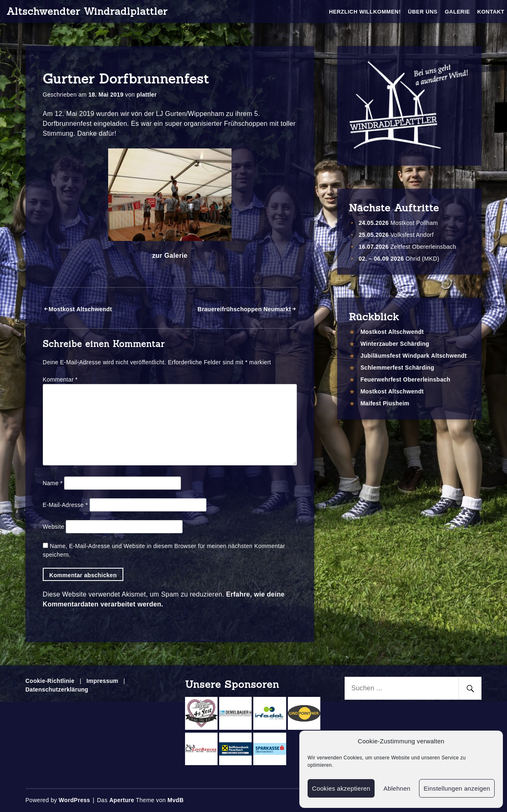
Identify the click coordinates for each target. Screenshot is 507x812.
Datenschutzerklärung (57, 689)
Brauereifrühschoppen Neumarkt (244, 309)
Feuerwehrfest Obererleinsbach (405, 379)
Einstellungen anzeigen (457, 788)
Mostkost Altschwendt (80, 309)
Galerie (457, 12)
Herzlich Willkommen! (365, 12)
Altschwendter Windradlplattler (87, 11)
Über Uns (423, 12)
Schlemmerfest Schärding (397, 368)
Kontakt (491, 12)
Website (53, 527)
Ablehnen (397, 788)
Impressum (102, 681)
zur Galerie (170, 256)
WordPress (74, 800)
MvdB (175, 800)
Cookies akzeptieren (341, 788)
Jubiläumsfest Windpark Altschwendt (413, 356)
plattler (147, 95)
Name (53, 483)
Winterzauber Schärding (395, 344)
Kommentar (60, 379)
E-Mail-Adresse (65, 505)
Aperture (122, 800)
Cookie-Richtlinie (50, 681)
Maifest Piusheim (385, 403)
